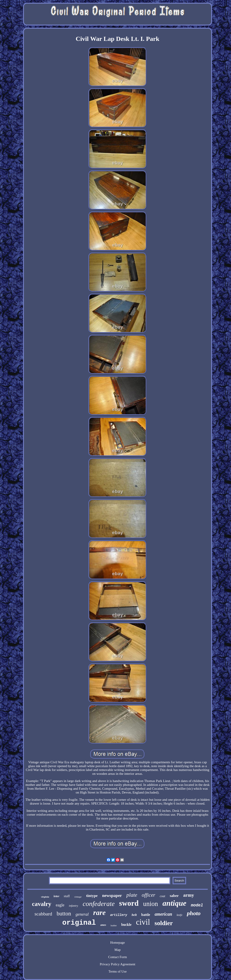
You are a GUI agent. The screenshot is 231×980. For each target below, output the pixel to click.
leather (114, 925)
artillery (119, 915)
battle (146, 915)
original (79, 923)
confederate (99, 904)
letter (57, 896)
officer (148, 895)
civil (143, 922)
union (150, 904)
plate (132, 895)
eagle (60, 905)
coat (162, 896)
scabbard (43, 914)
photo (194, 913)
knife (179, 915)
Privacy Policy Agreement (117, 964)
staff (67, 896)
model (197, 905)
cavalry (42, 904)
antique (174, 903)
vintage (78, 897)
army (189, 895)
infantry (73, 906)
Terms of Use (118, 971)
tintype (92, 896)
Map (118, 950)
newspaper (112, 895)
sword (129, 903)
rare (99, 912)
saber (174, 896)
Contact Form (118, 957)
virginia (45, 897)
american (163, 914)
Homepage (118, 943)
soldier (164, 923)
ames (103, 925)
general (82, 914)
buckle (126, 925)
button (64, 914)
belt (134, 915)
